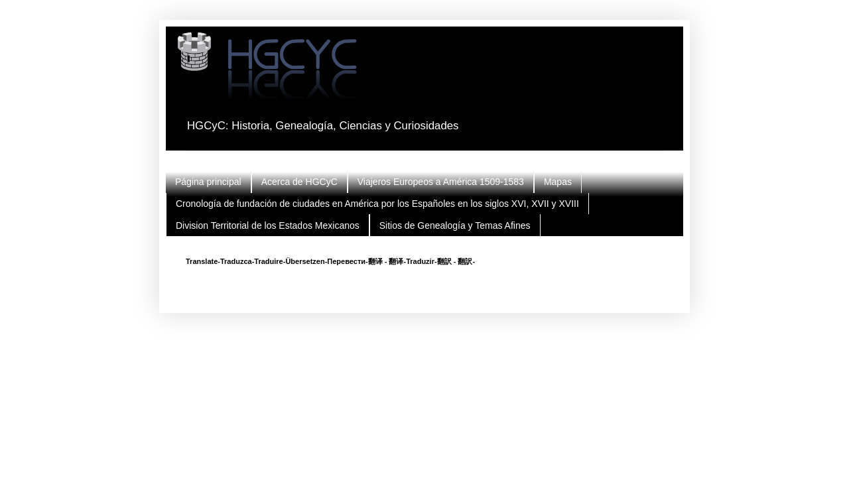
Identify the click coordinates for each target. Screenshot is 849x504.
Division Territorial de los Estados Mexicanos (268, 225)
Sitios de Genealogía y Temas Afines (455, 225)
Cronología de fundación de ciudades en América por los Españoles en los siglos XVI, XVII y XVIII (377, 204)
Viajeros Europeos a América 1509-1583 (441, 182)
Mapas (558, 182)
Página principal (208, 182)
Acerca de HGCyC (299, 182)
